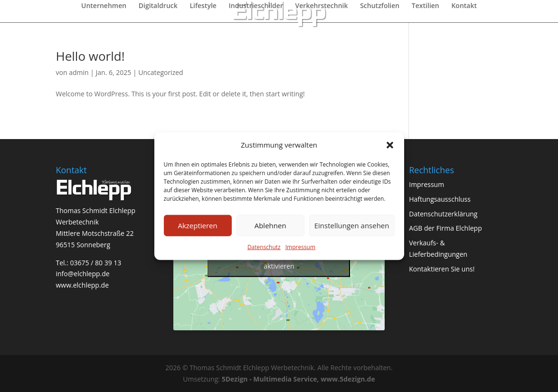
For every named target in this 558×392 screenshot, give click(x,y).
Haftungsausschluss (440, 199)
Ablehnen (270, 225)
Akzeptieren (197, 225)
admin (79, 72)
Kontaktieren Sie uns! (442, 269)
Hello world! (90, 56)
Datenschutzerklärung (443, 214)
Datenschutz (264, 247)
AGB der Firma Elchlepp (445, 228)
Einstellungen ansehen (352, 225)
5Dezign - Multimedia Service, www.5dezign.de (298, 379)
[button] (390, 145)
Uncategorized (161, 72)
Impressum (300, 247)
